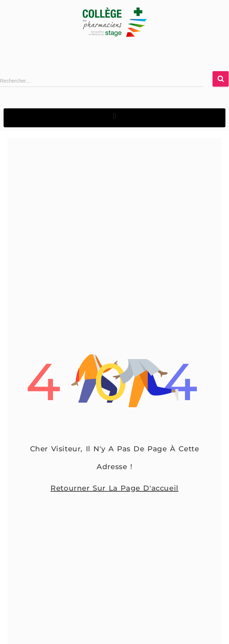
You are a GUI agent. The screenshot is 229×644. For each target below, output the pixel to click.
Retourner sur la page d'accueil (114, 488)
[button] (114, 116)
